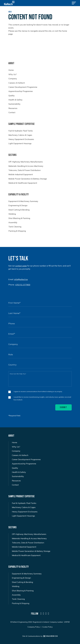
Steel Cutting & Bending (19, 210)
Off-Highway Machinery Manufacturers (26, 162)
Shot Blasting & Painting (19, 218)
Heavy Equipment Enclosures (21, 139)
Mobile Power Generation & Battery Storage (28, 179)
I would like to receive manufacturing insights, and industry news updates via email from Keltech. (42, 398)
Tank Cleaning (15, 227)
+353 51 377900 (23, 285)
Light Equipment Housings (20, 143)
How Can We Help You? (18, 374)
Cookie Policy (47, 627)
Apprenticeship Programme (21, 91)
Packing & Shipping (17, 231)
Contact (12, 112)
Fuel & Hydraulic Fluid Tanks (21, 131)
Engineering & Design (18, 205)
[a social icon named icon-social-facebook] (48, 614)
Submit (63, 407)
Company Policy (34, 627)
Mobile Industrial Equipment (21, 174)
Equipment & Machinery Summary (23, 201)
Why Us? (13, 74)
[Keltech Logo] (9, 3)
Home (11, 70)
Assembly (13, 222)
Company (13, 79)
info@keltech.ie (21, 279)
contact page (21, 266)
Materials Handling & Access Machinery (26, 166)
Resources (13, 108)
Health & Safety (15, 100)
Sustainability (14, 104)
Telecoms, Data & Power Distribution (25, 170)
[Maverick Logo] (50, 636)
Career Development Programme (23, 87)
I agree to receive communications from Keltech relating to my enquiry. (38, 391)
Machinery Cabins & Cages (20, 135)
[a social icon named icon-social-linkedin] (41, 614)
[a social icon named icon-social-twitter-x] (43, 614)
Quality (12, 96)
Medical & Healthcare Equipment (23, 183)
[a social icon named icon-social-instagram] (46, 614)
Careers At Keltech (17, 83)
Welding (12, 214)
